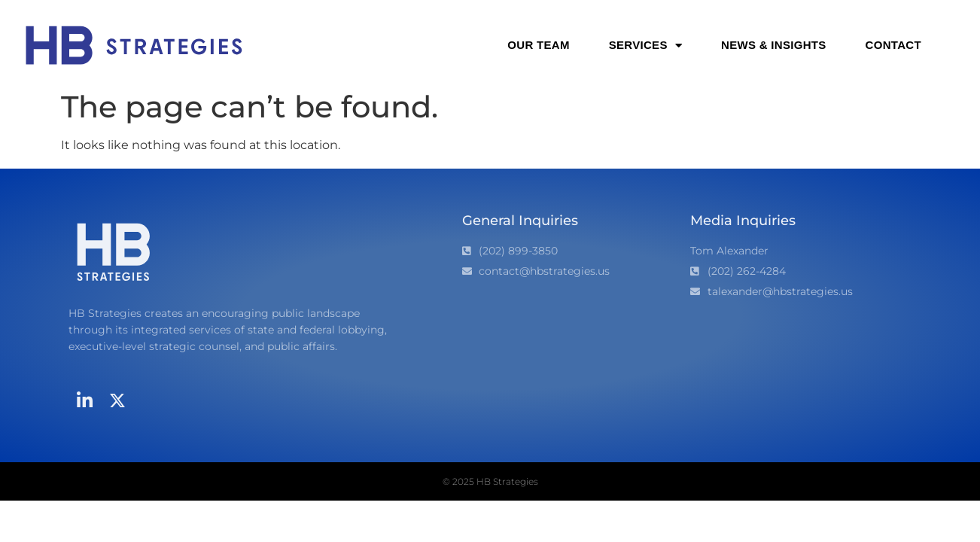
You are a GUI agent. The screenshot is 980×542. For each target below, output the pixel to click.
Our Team (538, 45)
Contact (893, 45)
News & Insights (774, 45)
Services (645, 46)
